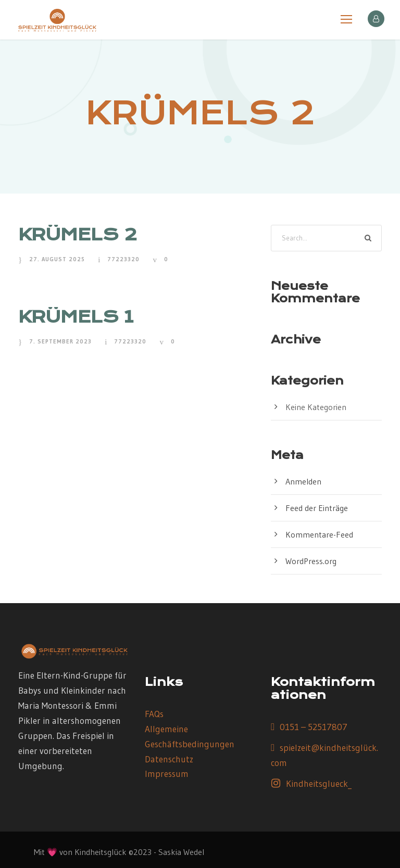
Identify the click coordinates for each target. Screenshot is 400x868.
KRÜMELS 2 (78, 234)
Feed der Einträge (317, 508)
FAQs (154, 714)
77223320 (123, 259)
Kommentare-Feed (319, 534)
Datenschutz (169, 759)
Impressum (167, 774)
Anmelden (303, 481)
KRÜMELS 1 (76, 317)
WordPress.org (311, 561)
